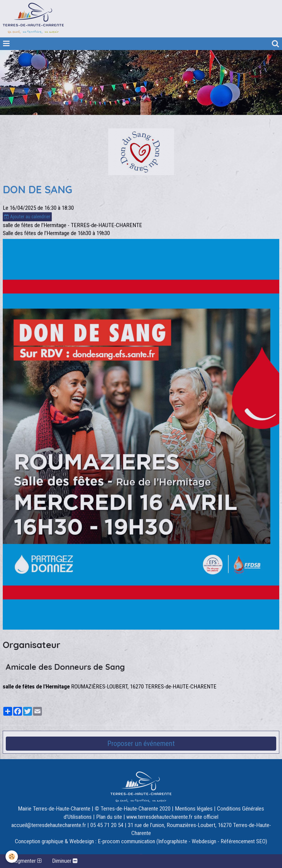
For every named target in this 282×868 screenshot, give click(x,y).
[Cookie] (12, 857)
